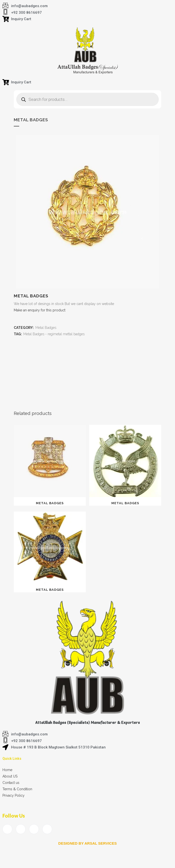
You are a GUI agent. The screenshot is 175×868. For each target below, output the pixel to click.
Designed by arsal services (87, 843)
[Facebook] (7, 829)
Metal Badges (46, 328)
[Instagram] (47, 829)
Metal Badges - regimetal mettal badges (54, 334)
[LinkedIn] (34, 829)
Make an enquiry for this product (40, 310)
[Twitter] (21, 829)
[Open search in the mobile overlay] (87, 99)
